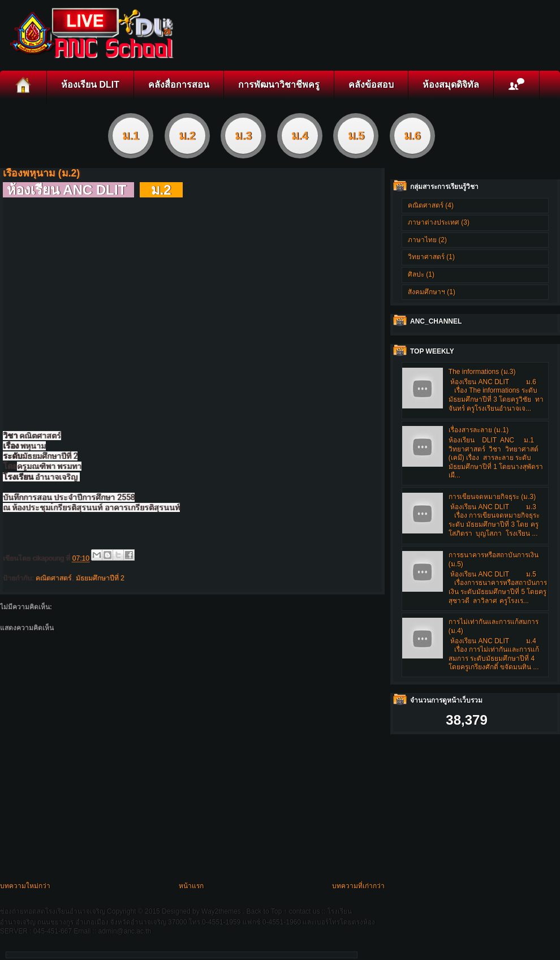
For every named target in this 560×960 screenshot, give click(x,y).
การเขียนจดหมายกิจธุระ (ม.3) (492, 497)
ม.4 (300, 136)
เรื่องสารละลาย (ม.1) (479, 430)
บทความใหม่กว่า (25, 886)
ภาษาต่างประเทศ (434, 222)
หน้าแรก (191, 886)
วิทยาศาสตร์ (426, 257)
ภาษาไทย (422, 240)
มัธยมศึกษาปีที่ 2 (100, 578)
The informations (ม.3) (482, 372)
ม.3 (243, 136)
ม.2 (187, 136)
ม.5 (356, 136)
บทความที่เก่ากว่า (358, 886)
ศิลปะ (416, 274)
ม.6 (412, 136)
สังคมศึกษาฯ (427, 292)
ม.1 (131, 136)
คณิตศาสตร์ (54, 578)
